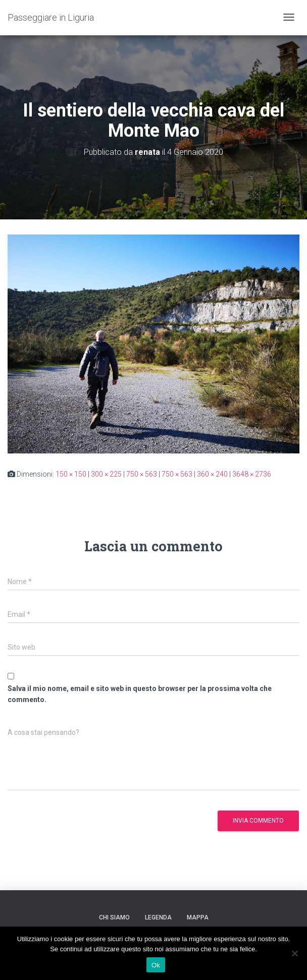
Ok (156, 965)
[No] (294, 953)
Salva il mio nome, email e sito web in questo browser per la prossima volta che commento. (140, 694)
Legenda (158, 917)
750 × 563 (142, 474)
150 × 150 (71, 474)
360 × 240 (212, 474)
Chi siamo (114, 917)
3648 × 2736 (252, 474)
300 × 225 (106, 474)
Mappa (198, 917)
